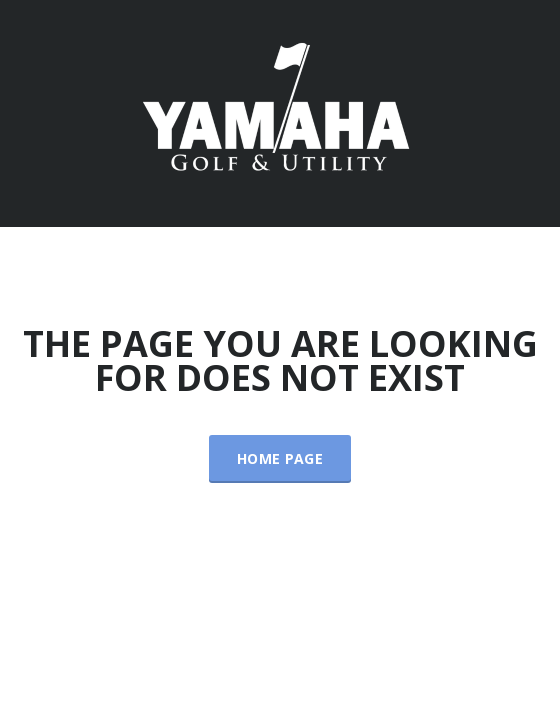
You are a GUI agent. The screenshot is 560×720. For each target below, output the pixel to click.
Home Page (280, 458)
